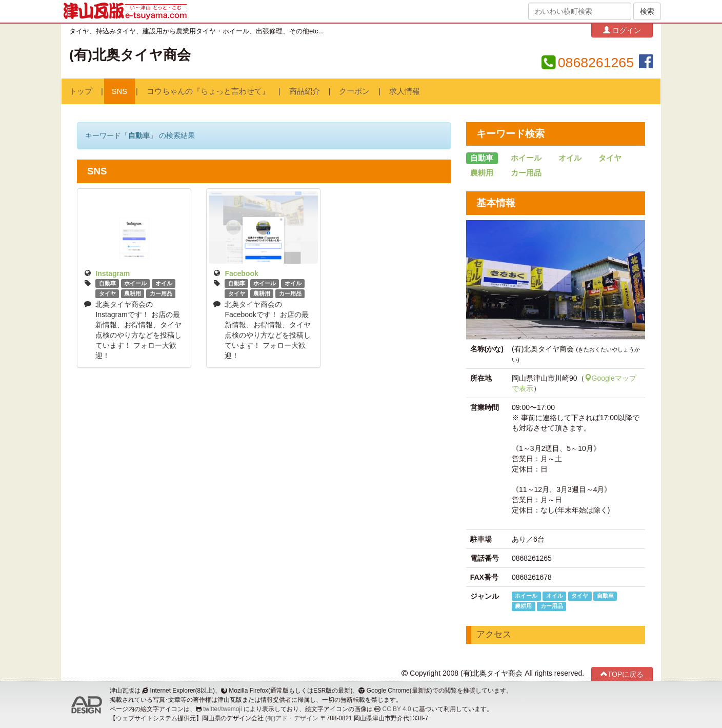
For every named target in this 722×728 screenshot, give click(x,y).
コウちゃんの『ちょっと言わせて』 (208, 91)
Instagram (113, 273)
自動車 (107, 283)
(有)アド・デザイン (292, 718)
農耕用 (133, 293)
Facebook (241, 273)
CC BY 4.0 (397, 709)
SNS (119, 91)
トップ (81, 91)
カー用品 (161, 293)
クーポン (354, 91)
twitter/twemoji (222, 709)
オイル (164, 283)
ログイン (622, 30)
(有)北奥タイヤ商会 (130, 55)
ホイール (135, 283)
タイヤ (107, 293)
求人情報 (405, 91)
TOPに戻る (622, 674)
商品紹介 (305, 91)
